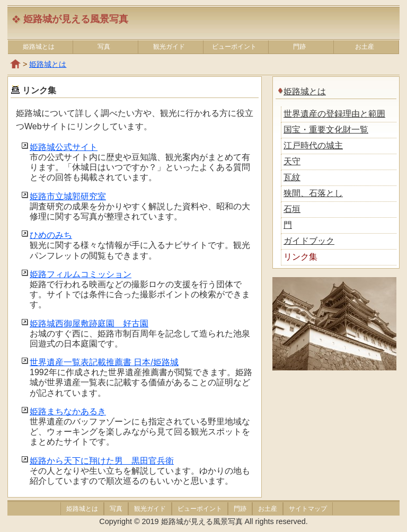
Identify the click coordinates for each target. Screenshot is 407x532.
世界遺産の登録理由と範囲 (334, 114)
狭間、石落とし (313, 193)
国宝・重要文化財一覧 (326, 130)
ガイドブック (309, 241)
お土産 (365, 47)
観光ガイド (169, 47)
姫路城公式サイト (64, 147)
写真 (104, 47)
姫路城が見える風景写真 (76, 19)
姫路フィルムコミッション (81, 274)
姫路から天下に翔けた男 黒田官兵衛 (102, 461)
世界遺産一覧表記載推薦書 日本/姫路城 (104, 362)
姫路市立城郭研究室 (68, 196)
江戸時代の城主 (313, 145)
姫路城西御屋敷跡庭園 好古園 (89, 323)
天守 (292, 161)
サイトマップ (306, 509)
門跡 (299, 47)
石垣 (292, 209)
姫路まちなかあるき (68, 411)
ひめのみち (51, 235)
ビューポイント (234, 47)
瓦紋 (292, 177)
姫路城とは (39, 47)
